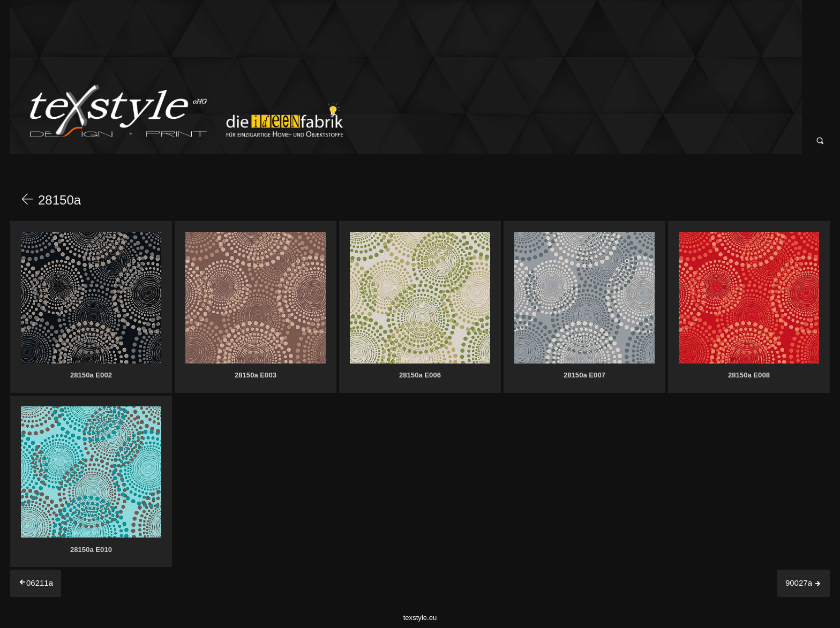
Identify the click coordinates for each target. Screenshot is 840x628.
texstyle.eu (420, 618)
